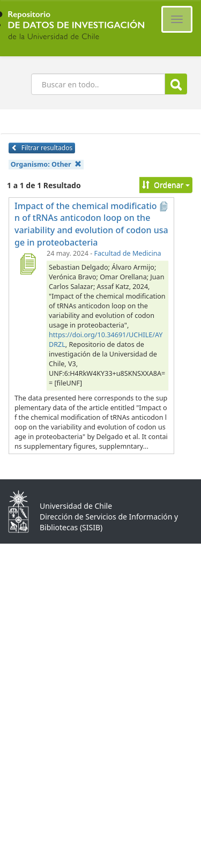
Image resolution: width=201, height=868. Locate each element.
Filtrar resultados (42, 148)
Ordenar (166, 185)
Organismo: (46, 164)
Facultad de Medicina (128, 253)
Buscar (176, 84)
